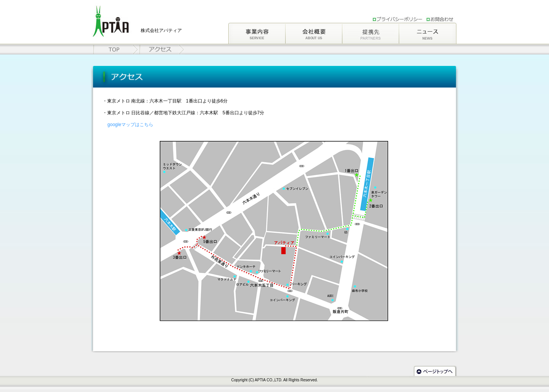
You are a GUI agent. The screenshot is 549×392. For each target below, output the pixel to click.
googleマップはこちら (130, 125)
